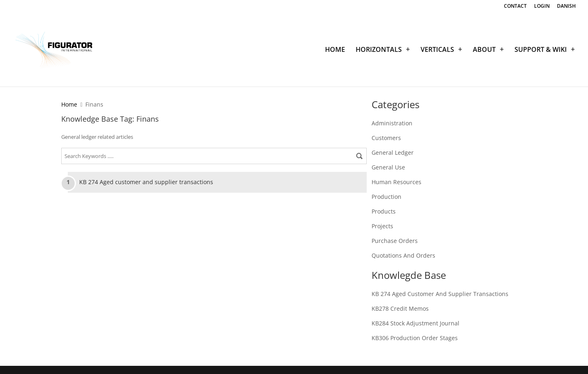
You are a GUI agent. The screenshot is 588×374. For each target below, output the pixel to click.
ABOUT (484, 50)
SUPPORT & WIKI (541, 50)
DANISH (566, 7)
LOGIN (542, 7)
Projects (382, 226)
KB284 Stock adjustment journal (415, 323)
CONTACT (515, 7)
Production (386, 197)
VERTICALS (437, 50)
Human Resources (396, 182)
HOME (335, 50)
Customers (386, 138)
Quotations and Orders (403, 255)
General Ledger (393, 152)
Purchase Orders (395, 241)
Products (384, 211)
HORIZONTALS (379, 50)
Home (69, 104)
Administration (392, 123)
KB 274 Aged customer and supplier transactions (146, 182)
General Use (388, 167)
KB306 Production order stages (415, 338)
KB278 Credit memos (400, 308)
